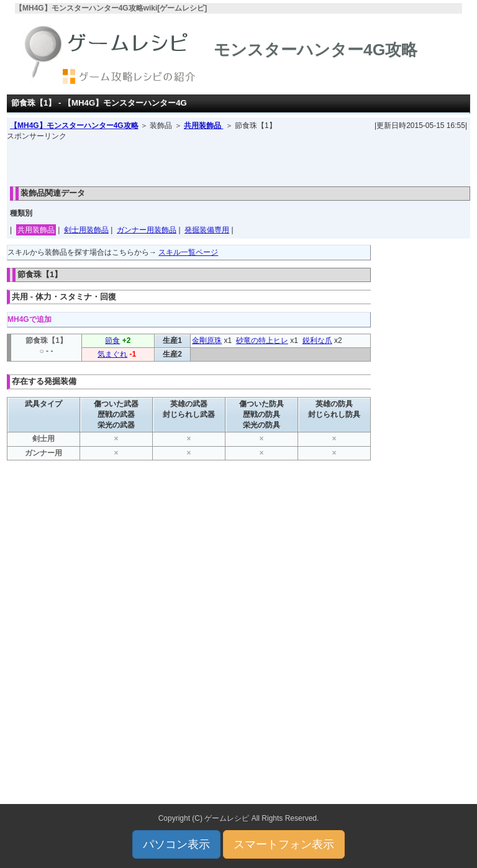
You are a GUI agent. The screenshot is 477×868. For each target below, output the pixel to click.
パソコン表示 (176, 844)
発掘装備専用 (207, 230)
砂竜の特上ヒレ (262, 340)
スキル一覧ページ (188, 252)
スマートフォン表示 (284, 844)
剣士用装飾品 (86, 230)
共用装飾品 (203, 126)
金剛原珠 (207, 340)
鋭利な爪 (317, 340)
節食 (112, 340)
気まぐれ (112, 354)
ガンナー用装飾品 (147, 230)
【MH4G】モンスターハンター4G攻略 (74, 126)
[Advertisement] (238, 160)
